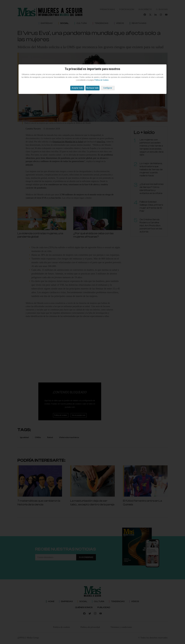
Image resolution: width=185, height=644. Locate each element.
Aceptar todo (77, 88)
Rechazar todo (92, 88)
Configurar (108, 88)
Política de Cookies (101, 80)
